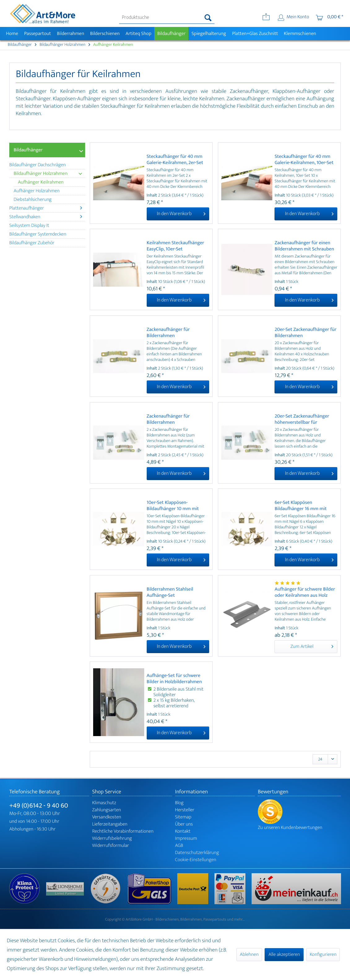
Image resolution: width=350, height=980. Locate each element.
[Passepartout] (37, 34)
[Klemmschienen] (300, 34)
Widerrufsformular (111, 846)
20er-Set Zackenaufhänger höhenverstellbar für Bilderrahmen (302, 419)
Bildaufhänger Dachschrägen (37, 165)
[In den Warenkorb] (178, 214)
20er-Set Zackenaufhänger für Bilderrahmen (305, 333)
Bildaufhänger (28, 150)
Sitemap (183, 817)
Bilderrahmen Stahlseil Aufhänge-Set (170, 592)
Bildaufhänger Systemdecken (38, 234)
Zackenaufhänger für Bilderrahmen (168, 333)
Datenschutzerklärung (197, 853)
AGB (179, 846)
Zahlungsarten (107, 810)
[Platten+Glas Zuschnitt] (255, 34)
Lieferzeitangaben (110, 824)
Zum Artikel (312, 646)
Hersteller (185, 810)
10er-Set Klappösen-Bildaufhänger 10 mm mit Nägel (173, 506)
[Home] (12, 34)
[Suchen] (208, 18)
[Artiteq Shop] (138, 34)
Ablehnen (249, 954)
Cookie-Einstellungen (196, 860)
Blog (179, 803)
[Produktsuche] (167, 18)
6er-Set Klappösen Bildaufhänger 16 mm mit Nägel (300, 506)
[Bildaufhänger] (172, 34)
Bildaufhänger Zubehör (32, 243)
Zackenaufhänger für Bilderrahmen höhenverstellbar (168, 419)
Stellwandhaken (46, 217)
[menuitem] (167, 18)
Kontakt (183, 831)
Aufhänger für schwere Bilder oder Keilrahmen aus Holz (305, 592)
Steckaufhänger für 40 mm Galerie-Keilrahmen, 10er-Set (304, 160)
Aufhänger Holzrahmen (37, 191)
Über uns (184, 824)
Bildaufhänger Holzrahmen (48, 173)
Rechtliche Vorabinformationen (123, 831)
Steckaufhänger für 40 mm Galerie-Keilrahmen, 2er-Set (175, 160)
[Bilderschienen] (105, 34)
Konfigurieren (323, 954)
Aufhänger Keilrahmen (41, 182)
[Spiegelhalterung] (209, 34)
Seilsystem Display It (29, 225)
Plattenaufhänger (46, 208)
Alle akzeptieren (284, 954)
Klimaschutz (104, 803)
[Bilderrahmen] (71, 34)
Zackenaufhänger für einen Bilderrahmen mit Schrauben (304, 246)
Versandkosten (107, 817)
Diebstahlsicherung (33, 199)
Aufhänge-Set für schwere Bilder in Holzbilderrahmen (174, 679)
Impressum (186, 838)
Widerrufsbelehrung (112, 838)
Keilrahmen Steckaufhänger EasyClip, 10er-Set (175, 246)
